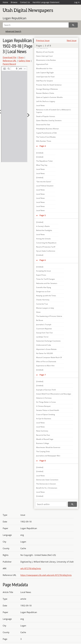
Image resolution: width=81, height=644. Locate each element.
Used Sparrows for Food (45, 77)
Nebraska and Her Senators (47, 283)
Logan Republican (15, 18)
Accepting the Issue (43, 271)
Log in (77, 2)
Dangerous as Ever (43, 291)
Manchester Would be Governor (48, 447)
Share (21, 57)
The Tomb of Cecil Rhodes (46, 137)
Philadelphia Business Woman (47, 129)
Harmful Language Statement (46, 2)
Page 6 (43, 260)
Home (5, 2)
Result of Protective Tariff (46, 247)
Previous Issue (43, 40)
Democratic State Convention (47, 480)
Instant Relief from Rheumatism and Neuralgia (54, 394)
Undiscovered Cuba (44, 345)
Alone (38, 312)
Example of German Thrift (46, 390)
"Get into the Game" (44, 182)
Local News (40, 105)
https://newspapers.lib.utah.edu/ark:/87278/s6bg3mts (46, 575)
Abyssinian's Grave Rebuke (46, 349)
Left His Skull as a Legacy (46, 101)
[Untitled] (40, 153)
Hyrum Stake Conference (46, 251)
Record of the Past (43, 435)
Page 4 (43, 146)
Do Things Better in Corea (46, 402)
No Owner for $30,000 (45, 353)
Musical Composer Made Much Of (49, 357)
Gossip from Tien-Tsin (44, 333)
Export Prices (41, 275)
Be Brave (40, 320)
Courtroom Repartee (44, 329)
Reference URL (10, 61)
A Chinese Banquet (43, 406)
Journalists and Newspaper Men (48, 456)
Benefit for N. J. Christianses (47, 488)
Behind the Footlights (44, 230)
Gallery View (24, 61)
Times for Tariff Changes (46, 279)
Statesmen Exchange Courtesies (48, 341)
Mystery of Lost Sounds (45, 52)
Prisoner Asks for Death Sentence (49, 85)
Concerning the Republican (46, 243)
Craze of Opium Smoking (46, 414)
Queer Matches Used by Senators (49, 120)
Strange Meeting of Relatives (47, 89)
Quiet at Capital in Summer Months (49, 97)
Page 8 (43, 461)
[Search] (36, 25)
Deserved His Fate (43, 125)
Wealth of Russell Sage (45, 439)
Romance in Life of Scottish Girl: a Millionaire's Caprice (54, 111)
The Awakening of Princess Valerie (49, 316)
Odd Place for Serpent (44, 81)
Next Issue (72, 40)
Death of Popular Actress (46, 116)
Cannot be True (42, 304)
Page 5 (43, 215)
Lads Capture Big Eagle (45, 73)
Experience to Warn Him (45, 366)
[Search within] (51, 504)
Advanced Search (13, 31)
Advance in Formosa (44, 398)
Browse (14, 2)
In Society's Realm (43, 226)
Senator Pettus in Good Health (48, 410)
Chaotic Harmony (43, 300)
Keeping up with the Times (46, 296)
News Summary (42, 431)
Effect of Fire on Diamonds (46, 362)
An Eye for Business (44, 419)
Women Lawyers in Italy (45, 308)
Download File (9, 57)
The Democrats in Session (46, 484)
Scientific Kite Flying (44, 287)
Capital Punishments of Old (46, 133)
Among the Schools (43, 239)
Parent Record (9, 64)
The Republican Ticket (44, 161)
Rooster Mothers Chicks (45, 93)
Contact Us (25, 2)
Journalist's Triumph (44, 325)
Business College (43, 443)
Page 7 (43, 375)
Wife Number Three (44, 141)
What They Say (42, 165)
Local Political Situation (45, 186)
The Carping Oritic (43, 451)
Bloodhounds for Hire (44, 68)
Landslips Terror (42, 337)
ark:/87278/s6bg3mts (31, 568)
